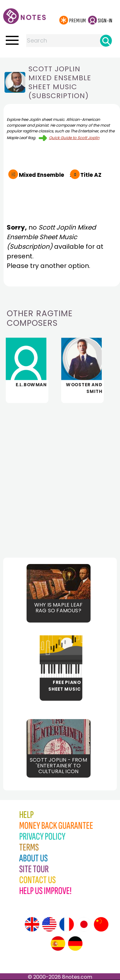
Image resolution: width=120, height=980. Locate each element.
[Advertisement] (60, 475)
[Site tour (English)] (32, 924)
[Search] (106, 41)
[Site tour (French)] (67, 924)
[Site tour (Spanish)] (58, 944)
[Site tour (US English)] (49, 924)
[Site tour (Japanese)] (84, 924)
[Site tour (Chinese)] (101, 924)
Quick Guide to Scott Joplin (74, 138)
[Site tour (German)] (75, 944)
